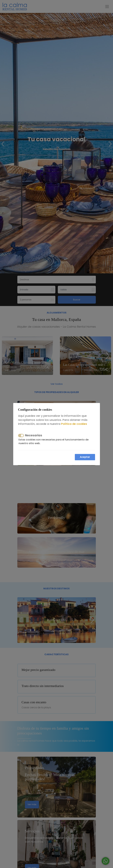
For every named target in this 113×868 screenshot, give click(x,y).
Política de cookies (74, 424)
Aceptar (85, 457)
